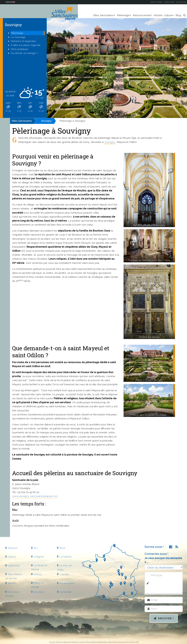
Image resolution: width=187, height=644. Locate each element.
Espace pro (169, 2)
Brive (62, 548)
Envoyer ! (164, 618)
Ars (35, 548)
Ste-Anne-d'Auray (13, 594)
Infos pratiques (19, 49)
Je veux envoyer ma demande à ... (163, 560)
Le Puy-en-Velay (65, 567)
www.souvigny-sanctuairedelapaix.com (35, 496)
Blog (178, 15)
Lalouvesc (14, 565)
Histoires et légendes (23, 41)
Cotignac (39, 557)
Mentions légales (116, 642)
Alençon (13, 548)
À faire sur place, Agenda (25, 45)
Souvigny (46, 121)
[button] (184, 15)
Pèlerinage (17, 33)
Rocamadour (67, 583)
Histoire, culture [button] (164, 15)
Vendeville (65, 592)
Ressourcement (142, 15)
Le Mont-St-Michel (40, 567)
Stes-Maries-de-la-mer (14, 576)
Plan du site (132, 642)
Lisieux (38, 574)
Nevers (12, 583)
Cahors (12, 557)
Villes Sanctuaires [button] (104, 15)
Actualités (181, 2)
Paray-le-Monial (38, 585)
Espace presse (156, 2)
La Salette (65, 557)
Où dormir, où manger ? (24, 53)
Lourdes (64, 574)
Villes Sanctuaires (22, 121)
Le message (18, 37)
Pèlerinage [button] (124, 15)
